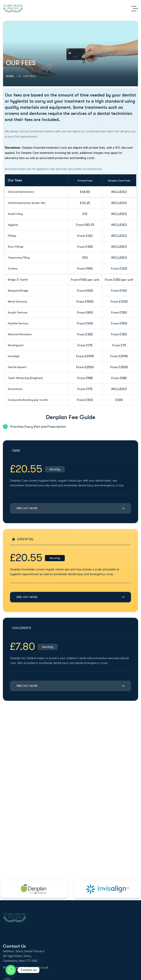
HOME (13, 76)
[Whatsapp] (11, 970)
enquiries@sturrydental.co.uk (29, 967)
